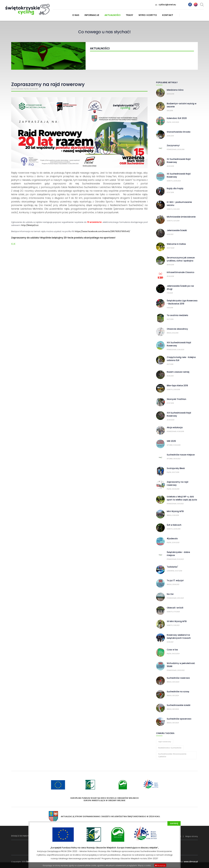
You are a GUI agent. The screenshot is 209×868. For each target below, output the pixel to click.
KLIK (13, 244)
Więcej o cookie (144, 865)
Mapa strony (192, 836)
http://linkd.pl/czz (30, 225)
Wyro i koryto (148, 15)
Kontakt (168, 15)
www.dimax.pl (191, 862)
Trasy (129, 15)
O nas (76, 15)
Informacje (92, 15)
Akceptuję (160, 865)
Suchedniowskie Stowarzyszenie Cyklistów (172, 755)
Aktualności (112, 15)
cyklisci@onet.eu (167, 5)
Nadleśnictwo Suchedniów (170, 748)
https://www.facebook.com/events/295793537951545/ (102, 231)
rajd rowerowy (165, 742)
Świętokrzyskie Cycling (28, 9)
